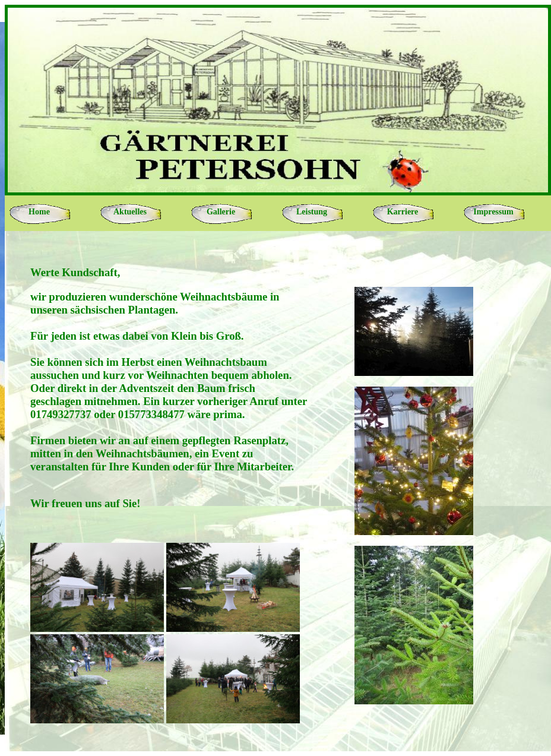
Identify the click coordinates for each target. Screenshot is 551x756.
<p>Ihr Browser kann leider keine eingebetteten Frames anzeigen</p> (278, 491)
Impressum (493, 212)
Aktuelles (130, 212)
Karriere (403, 212)
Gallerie (221, 212)
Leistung (312, 212)
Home (39, 212)
